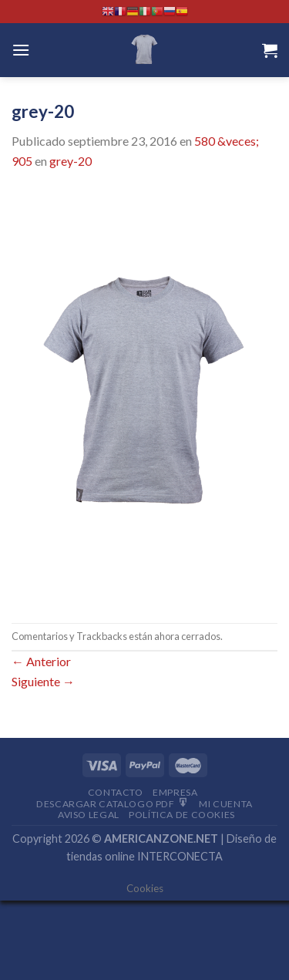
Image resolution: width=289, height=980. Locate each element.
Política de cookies (182, 815)
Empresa (175, 792)
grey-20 (71, 161)
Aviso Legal (89, 815)
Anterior (41, 661)
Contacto (116, 792)
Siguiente (43, 681)
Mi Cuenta (226, 804)
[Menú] (21, 50)
